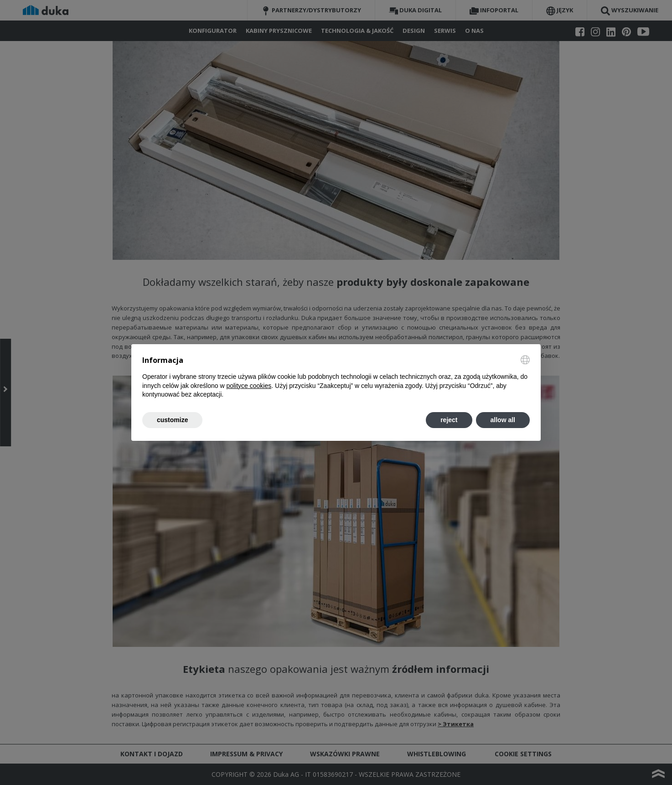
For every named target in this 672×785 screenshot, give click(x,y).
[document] (336, 377)
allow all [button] (503, 420)
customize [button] (172, 420)
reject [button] (449, 420)
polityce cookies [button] (249, 386)
